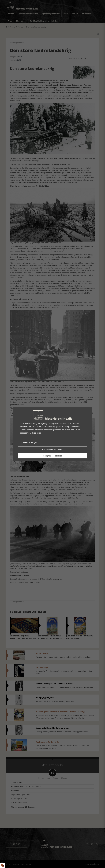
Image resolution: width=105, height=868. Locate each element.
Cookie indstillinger (28, 442)
